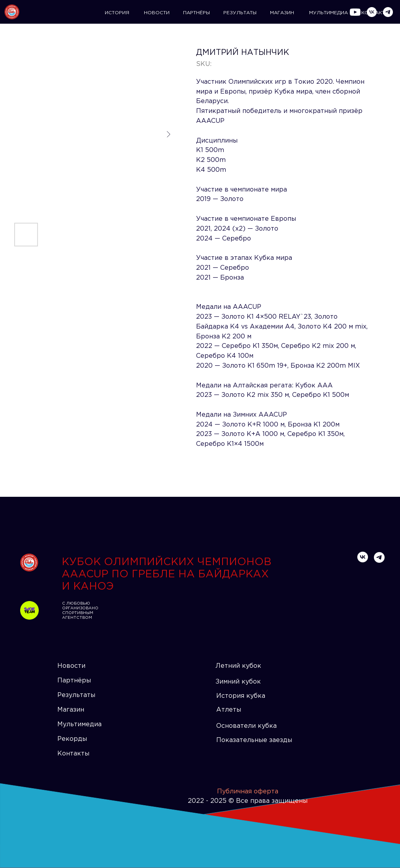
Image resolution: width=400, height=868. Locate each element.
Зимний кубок (238, 682)
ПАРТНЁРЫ (196, 13)
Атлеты (229, 710)
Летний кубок (238, 666)
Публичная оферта (248, 792)
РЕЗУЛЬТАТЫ (240, 13)
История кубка (241, 696)
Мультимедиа (79, 724)
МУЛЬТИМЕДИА (328, 13)
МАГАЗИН (282, 13)
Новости (71, 666)
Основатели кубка (246, 726)
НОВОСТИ (157, 13)
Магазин (71, 710)
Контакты (73, 754)
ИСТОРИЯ (117, 13)
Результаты (76, 695)
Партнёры (74, 681)
